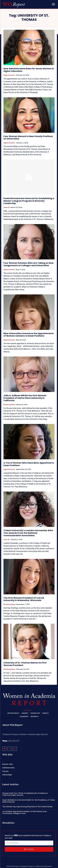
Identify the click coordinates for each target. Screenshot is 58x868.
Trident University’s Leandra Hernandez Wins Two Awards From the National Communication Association (28, 533)
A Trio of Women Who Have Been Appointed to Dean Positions (29, 464)
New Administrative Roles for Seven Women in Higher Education (29, 70)
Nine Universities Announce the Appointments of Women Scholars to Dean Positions (29, 335)
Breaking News (9, 405)
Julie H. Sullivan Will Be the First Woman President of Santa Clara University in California (25, 398)
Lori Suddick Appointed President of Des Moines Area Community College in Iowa (25, 812)
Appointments (9, 75)
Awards (7, 207)
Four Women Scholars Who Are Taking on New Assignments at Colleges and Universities (29, 264)
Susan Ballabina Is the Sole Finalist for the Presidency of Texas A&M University (29, 801)
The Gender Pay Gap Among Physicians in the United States (27, 807)
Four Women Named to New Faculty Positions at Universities (28, 138)
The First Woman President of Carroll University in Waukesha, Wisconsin (24, 599)
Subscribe (29, 849)
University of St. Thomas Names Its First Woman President (25, 664)
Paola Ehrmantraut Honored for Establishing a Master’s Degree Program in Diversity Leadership (29, 201)
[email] (29, 843)
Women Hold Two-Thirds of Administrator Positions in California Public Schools (25, 794)
